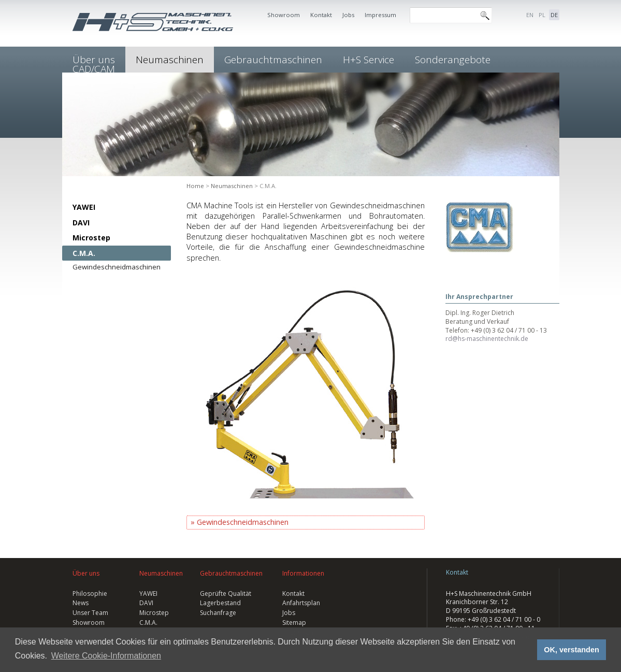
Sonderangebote (453, 60)
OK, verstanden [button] (571, 650)
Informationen (303, 573)
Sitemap (294, 623)
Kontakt (321, 15)
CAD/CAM (94, 69)
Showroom (284, 15)
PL (542, 15)
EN (530, 15)
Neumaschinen (170, 60)
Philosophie (90, 594)
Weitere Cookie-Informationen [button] (106, 656)
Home (195, 186)
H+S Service (369, 60)
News (81, 603)
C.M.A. (84, 253)
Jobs (348, 15)
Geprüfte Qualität (226, 594)
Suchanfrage (218, 613)
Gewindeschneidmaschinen (117, 267)
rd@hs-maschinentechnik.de (487, 339)
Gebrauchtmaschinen (273, 60)
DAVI (81, 223)
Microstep (91, 238)
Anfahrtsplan (301, 603)
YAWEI (84, 207)
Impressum (380, 15)
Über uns (86, 573)
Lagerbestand (220, 603)
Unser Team (90, 613)
